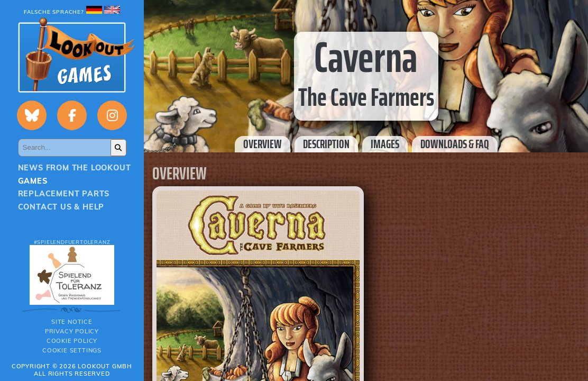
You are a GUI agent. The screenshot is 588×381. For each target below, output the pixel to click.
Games (33, 181)
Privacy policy (72, 331)
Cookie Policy (72, 341)
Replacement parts (64, 194)
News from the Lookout (75, 168)
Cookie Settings (72, 350)
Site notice (72, 322)
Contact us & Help (61, 207)
